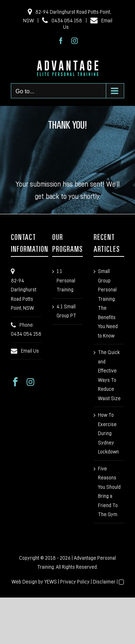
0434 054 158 (62, 20)
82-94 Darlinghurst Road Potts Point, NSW (24, 295)
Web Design (24, 582)
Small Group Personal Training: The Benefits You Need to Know (108, 304)
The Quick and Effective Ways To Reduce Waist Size (109, 375)
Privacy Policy (75, 582)
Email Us (30, 351)
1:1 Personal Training (66, 281)
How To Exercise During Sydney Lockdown (108, 433)
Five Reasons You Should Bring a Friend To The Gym (109, 492)
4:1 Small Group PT (66, 311)
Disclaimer (104, 582)
